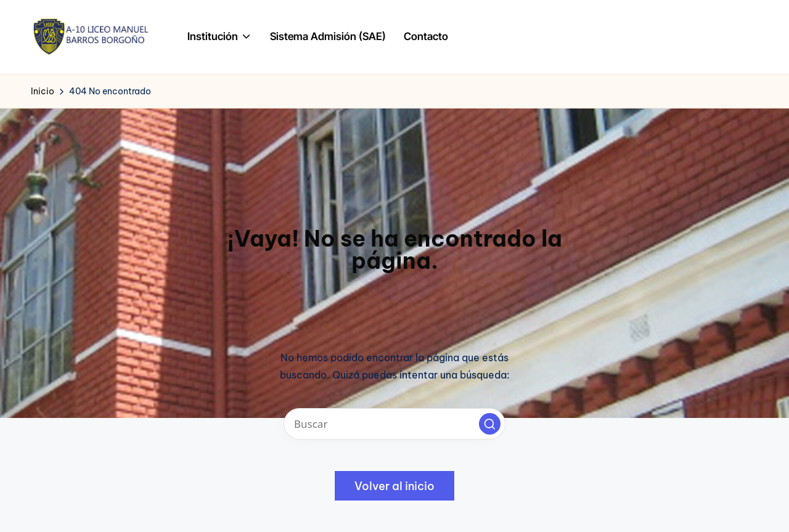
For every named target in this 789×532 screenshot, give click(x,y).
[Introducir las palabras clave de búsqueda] (394, 424)
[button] (490, 424)
